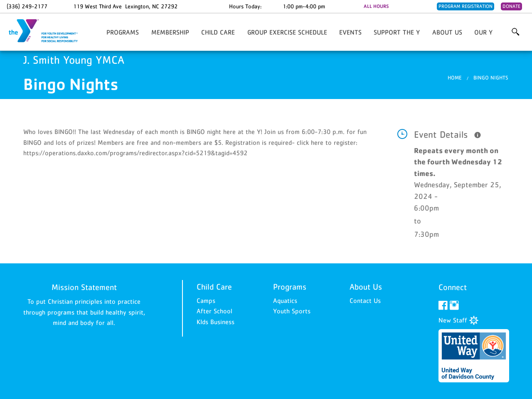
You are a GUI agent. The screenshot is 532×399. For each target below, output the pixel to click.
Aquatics (285, 300)
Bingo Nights (491, 78)
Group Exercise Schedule (287, 32)
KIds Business (216, 322)
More (516, 32)
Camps (206, 300)
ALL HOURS (376, 6)
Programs (123, 32)
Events (350, 32)
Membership (170, 32)
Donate (511, 6)
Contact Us (365, 300)
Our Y (483, 32)
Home (455, 78)
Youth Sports (292, 311)
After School (214, 311)
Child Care (218, 32)
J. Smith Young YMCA (48, 31)
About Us (447, 32)
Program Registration (465, 6)
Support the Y (397, 32)
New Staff (458, 320)
